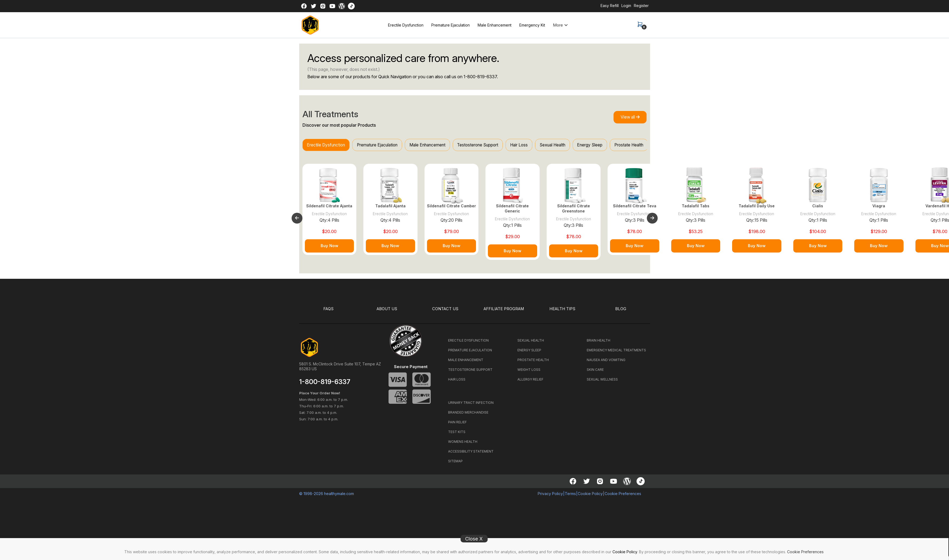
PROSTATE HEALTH (533, 363)
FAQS (328, 312)
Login (626, 6)
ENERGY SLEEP (529, 353)
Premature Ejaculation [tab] (383, 145)
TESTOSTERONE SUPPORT (470, 372)
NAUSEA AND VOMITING (606, 363)
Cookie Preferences (805, 552)
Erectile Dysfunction (406, 25)
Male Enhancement (495, 25)
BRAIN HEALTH (599, 343)
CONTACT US (445, 312)
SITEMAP (455, 464)
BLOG (621, 312)
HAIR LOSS (457, 382)
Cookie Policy (625, 552)
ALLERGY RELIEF (530, 382)
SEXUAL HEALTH (531, 343)
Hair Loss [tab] (537, 145)
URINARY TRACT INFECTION (471, 405)
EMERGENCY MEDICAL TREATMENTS (616, 353)
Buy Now (329, 249)
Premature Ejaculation (451, 25)
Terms (570, 496)
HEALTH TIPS (562, 312)
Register (641, 6)
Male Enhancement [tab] (437, 145)
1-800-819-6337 (480, 77)
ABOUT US (387, 312)
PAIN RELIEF (457, 425)
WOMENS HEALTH (463, 444)
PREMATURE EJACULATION (470, 353)
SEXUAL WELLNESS (602, 382)
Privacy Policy (550, 496)
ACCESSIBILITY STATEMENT (471, 454)
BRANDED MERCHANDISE (468, 415)
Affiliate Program (504, 312)
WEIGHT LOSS (529, 372)
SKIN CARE (595, 372)
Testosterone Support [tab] (492, 145)
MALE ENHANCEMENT (466, 363)
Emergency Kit (532, 25)
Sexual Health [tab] (574, 145)
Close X (474, 539)
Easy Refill (610, 6)
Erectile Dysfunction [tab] (328, 145)
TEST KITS (457, 435)
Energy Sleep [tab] (614, 145)
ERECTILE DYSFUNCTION (468, 343)
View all (628, 117)
